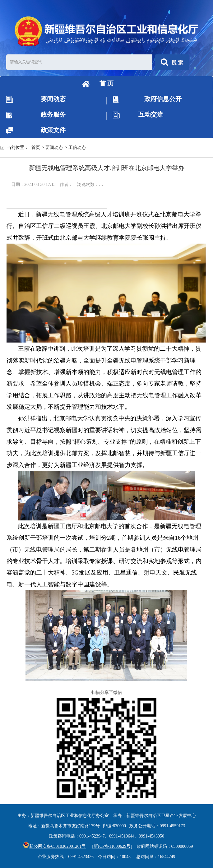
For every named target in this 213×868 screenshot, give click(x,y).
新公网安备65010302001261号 (54, 846)
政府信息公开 (163, 99)
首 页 (106, 83)
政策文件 (53, 130)
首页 (36, 148)
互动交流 (151, 114)
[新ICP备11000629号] (112, 846)
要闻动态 (53, 99)
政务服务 (53, 114)
